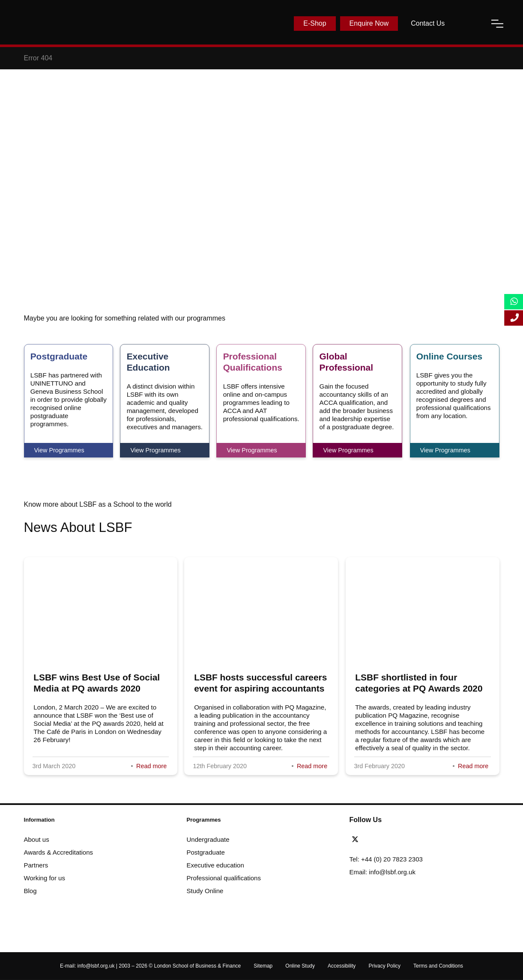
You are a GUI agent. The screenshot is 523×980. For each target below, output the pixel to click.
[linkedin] (382, 840)
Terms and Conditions (438, 966)
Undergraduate (208, 839)
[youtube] (394, 840)
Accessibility (342, 966)
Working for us (45, 878)
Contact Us (428, 23)
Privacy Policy (384, 966)
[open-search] (468, 24)
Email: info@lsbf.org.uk (383, 872)
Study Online (205, 891)
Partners (36, 865)
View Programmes (59, 450)
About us (37, 839)
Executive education (215, 865)
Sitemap (263, 966)
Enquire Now (369, 23)
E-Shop (315, 23)
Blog (30, 891)
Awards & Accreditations (58, 852)
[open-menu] (497, 24)
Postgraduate (206, 852)
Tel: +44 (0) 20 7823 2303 (386, 859)
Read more (151, 766)
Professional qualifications (224, 878)
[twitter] (357, 840)
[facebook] (371, 840)
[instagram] (403, 840)
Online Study (300, 966)
